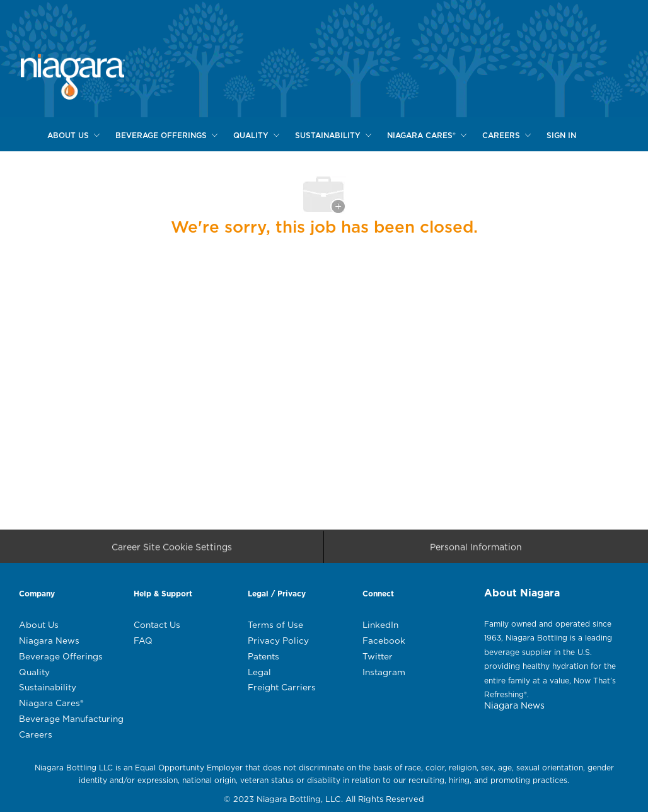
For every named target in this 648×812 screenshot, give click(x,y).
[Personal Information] (476, 551)
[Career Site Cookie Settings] (172, 551)
